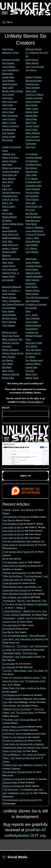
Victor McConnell (10, 234)
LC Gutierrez (32, 154)
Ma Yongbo (7, 214)
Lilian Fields (31, 119)
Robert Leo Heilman (12, 168)
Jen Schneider (9, 308)
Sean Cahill (8, 88)
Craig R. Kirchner (10, 200)
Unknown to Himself (13, 779)
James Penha (9, 266)
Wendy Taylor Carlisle (13, 91)
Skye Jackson (9, 179)
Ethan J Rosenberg (11, 301)
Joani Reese (32, 287)
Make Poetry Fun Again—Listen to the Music (24, 688)
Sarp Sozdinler (33, 318)
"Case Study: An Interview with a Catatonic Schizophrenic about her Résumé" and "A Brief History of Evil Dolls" (25, 748)
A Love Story (9, 664)
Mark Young (8, 371)
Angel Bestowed (11, 583)
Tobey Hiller (31, 175)
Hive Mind (8, 520)
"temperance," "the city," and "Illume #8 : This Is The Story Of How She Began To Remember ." (25, 604)
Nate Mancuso (33, 221)
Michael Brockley (34, 81)
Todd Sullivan (8, 325)
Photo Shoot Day (11, 730)
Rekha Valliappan (10, 350)
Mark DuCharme (10, 116)
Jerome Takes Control (13, 727)
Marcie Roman (9, 297)
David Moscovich (10, 245)
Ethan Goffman (33, 133)
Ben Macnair (32, 214)
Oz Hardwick (32, 161)
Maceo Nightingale (11, 259)
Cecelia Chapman (34, 98)
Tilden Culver (32, 109)
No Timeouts (9, 667)
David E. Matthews (35, 228)
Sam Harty (7, 165)
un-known (7, 346)
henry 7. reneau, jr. (11, 290)
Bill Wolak (7, 367)
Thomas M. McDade (35, 234)
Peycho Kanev (33, 193)
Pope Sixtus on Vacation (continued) (20, 566)
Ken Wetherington (34, 360)
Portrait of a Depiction (13, 741)
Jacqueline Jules (34, 186)
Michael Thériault (34, 336)
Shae (28, 311)
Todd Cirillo (7, 105)
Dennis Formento (10, 126)
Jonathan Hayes (33, 165)
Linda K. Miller (32, 238)
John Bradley (8, 81)
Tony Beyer (31, 70)
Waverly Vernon (33, 353)
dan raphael (8, 280)
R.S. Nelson (31, 249)
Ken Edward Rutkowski (13, 304)
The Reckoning (10, 695)
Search (6, 408)
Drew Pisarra (32, 269)
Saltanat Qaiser (33, 273)
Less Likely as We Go (13, 527)
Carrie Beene (8, 67)
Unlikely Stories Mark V (31, 402)
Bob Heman (31, 168)
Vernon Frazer (32, 126)
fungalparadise (9, 130)
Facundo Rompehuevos (37, 297)
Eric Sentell (31, 308)
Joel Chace (7, 98)
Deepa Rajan (8, 276)
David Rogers (32, 294)
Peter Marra (31, 224)
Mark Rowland (33, 301)
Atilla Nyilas (31, 259)
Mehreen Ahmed (34, 49)
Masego (6, 228)
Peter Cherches (10, 102)
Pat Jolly (6, 186)
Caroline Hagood (34, 158)
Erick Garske (8, 133)
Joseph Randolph (34, 276)
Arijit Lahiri (31, 203)
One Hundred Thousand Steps (18, 772)
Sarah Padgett (33, 262)
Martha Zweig (32, 378)
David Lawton (9, 206)
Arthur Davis (8, 112)
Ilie (4, 559)
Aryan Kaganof (33, 189)
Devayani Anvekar (11, 60)
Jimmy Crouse (9, 109)
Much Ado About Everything (16, 594)
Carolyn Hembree (11, 172)
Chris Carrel (8, 95)
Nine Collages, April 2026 (15, 597)
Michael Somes (9, 318)
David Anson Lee (34, 206)
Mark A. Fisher (9, 123)
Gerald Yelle (31, 367)
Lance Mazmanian (34, 231)
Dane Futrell (31, 130)
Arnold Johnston (33, 182)
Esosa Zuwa (8, 378)
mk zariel (30, 371)
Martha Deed (32, 112)
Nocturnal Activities (12, 786)
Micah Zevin (31, 374)
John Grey (31, 147)
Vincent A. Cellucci (35, 95)
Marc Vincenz (9, 357)
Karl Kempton (32, 196)
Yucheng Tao (32, 332)
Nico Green (8, 140)
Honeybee (8, 629)
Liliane (5, 210)
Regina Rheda (33, 290)
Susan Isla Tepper (11, 336)
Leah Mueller (32, 245)
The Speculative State (14, 562)
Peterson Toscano (11, 343)
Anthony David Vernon (13, 353)
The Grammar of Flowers (15, 517)
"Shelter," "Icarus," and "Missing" (19, 510)
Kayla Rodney (9, 294)
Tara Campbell (33, 88)
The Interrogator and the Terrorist (19, 800)
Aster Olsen (8, 262)
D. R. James (32, 179)
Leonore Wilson (33, 364)
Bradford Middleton (11, 238)
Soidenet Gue (9, 154)
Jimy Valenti (31, 346)
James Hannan (9, 161)
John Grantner (33, 137)
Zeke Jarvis (8, 182)
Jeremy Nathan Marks (13, 224)
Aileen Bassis (32, 63)
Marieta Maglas (9, 217)
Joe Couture (31, 105)
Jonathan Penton (34, 266)
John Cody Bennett (35, 67)
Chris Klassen (32, 200)
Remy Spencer (9, 322)
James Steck (32, 322)
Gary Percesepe (10, 269)
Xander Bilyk (8, 77)
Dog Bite (7, 632)
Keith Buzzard (32, 84)
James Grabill (9, 137)
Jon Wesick (8, 360)
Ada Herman (32, 172)
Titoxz (28, 339)
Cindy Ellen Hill (9, 175)
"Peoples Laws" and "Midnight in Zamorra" (23, 765)
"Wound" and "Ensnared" (15, 573)
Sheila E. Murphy (10, 249)
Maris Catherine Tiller (12, 339)
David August (32, 60)
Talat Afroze (8, 49)
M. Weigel (30, 357)
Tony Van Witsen (34, 350)
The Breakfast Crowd (13, 524)
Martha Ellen (32, 116)
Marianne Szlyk (9, 332)
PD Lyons (30, 210)
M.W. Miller (7, 241)
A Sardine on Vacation (36, 304)
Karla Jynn (7, 189)
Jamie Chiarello (33, 102)
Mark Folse (31, 123)
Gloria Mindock (33, 241)
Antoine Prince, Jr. (11, 273)
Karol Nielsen (32, 252)
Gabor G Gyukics (10, 158)
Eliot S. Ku (7, 203)
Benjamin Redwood (11, 287)
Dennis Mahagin (33, 217)
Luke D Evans (9, 119)
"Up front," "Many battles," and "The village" (24, 671)
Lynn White (7, 364)
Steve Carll (31, 91)
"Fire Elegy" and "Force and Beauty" (20, 720)
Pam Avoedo (8, 63)
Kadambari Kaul (10, 196)
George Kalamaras (11, 193)
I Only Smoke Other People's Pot (19, 552)
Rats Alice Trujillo (34, 343)
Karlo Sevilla (8, 311)
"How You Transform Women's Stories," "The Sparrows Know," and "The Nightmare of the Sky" (24, 681)
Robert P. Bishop (34, 77)
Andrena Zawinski (11, 374)
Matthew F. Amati (10, 53)
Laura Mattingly (9, 231)
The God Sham (10, 625)
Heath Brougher (10, 84)
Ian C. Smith (32, 315)
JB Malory (7, 221)
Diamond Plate (10, 783)
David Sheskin (9, 315)
